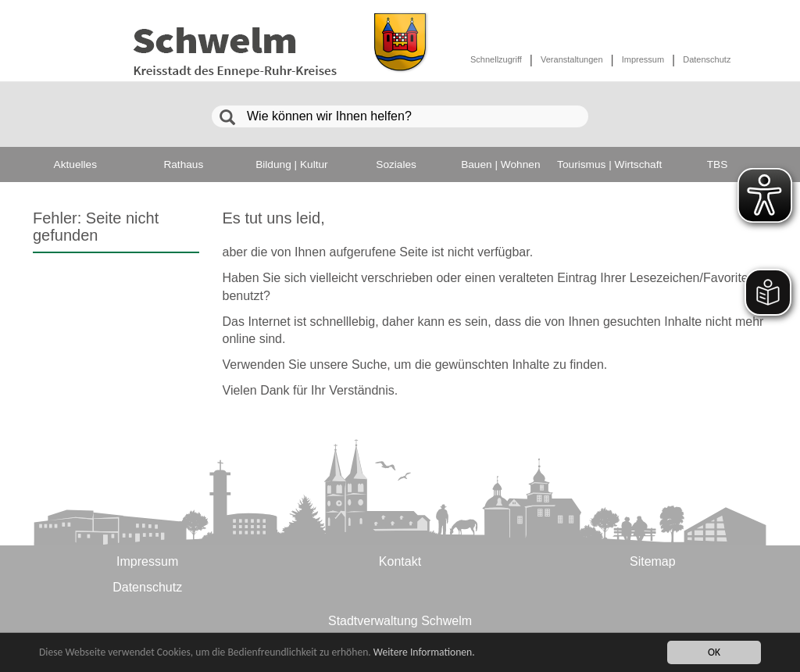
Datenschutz (707, 59)
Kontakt (400, 561)
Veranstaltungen (572, 59)
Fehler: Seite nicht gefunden (96, 227)
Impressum (643, 59)
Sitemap (653, 561)
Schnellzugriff (496, 59)
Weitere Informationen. (424, 653)
